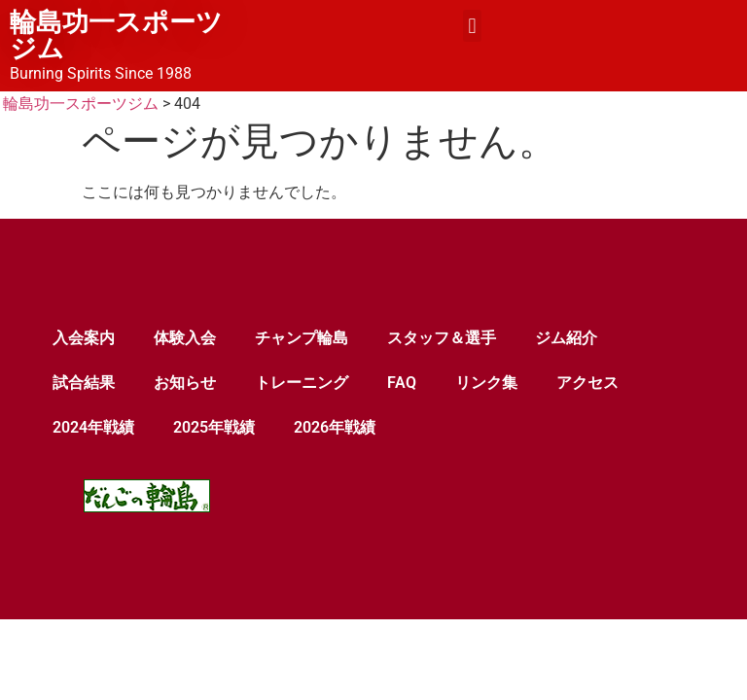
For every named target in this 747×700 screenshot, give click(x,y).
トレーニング (302, 383)
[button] (472, 26)
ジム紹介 (566, 338)
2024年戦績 (93, 427)
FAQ (402, 383)
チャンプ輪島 (302, 338)
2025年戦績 (214, 427)
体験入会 (185, 338)
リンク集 (486, 383)
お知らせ (185, 383)
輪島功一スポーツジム (116, 35)
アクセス (587, 383)
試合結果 (84, 383)
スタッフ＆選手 (442, 338)
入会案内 (84, 338)
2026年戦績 (335, 427)
